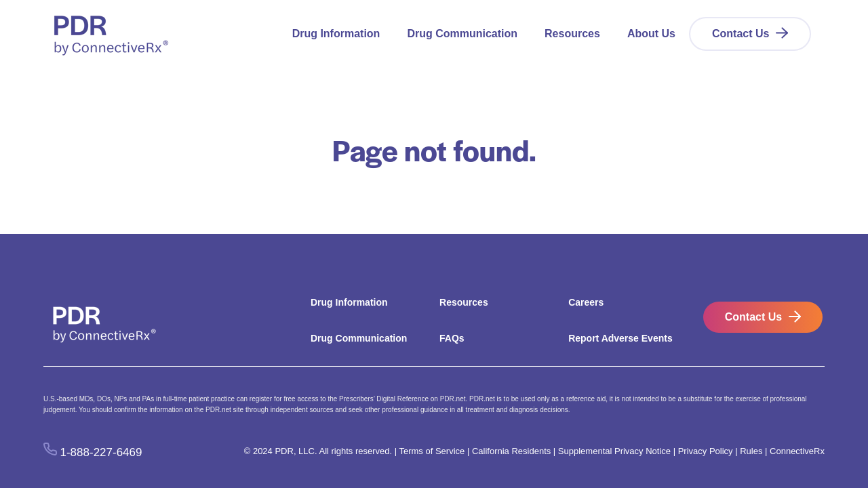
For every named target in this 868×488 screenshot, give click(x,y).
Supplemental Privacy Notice (614, 451)
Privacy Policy (706, 451)
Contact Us (741, 34)
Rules (751, 451)
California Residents (511, 451)
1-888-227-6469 (101, 452)
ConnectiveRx (797, 451)
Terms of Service (432, 451)
